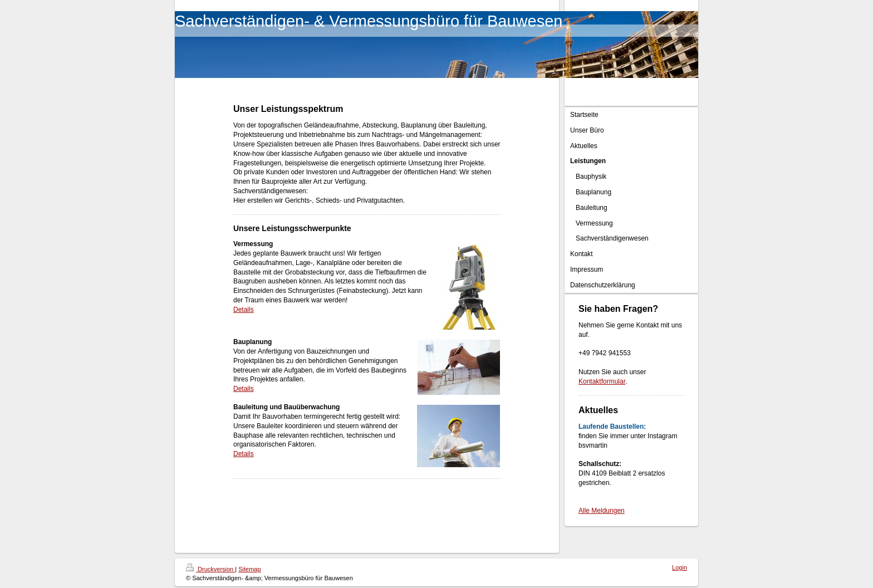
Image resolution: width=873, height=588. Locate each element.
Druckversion (210, 569)
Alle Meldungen (602, 511)
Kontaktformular (602, 381)
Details (244, 310)
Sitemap (249, 569)
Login (680, 567)
